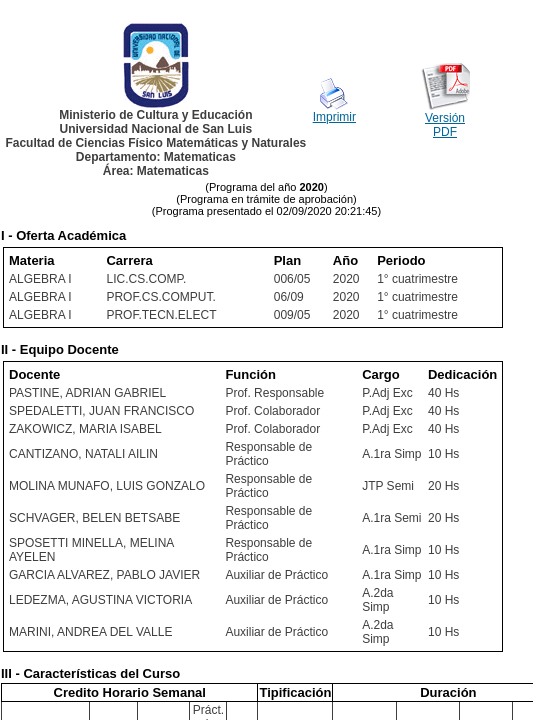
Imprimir (334, 117)
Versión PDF (445, 125)
